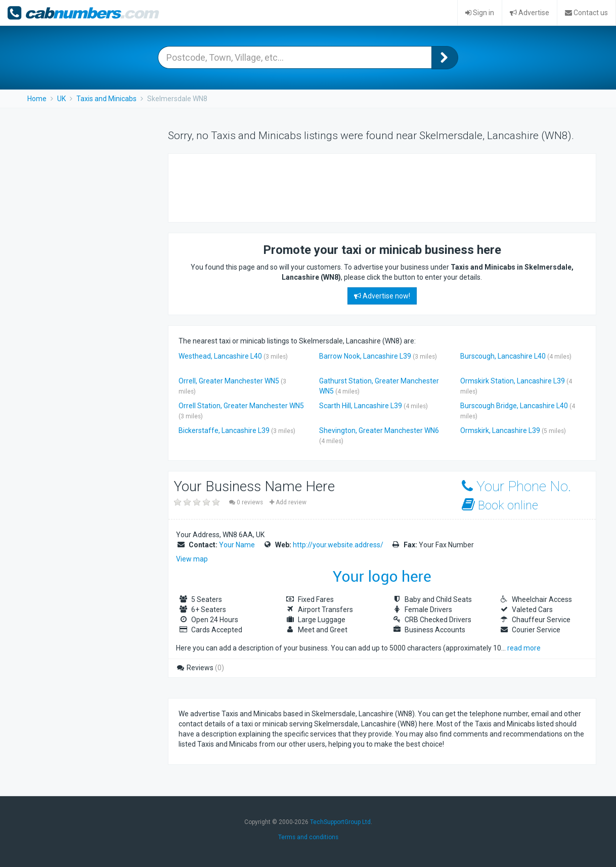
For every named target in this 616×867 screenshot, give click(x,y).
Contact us (586, 13)
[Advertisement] (363, 187)
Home (37, 99)
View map (192, 559)
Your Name (237, 545)
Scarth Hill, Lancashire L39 (361, 406)
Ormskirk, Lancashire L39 (500, 430)
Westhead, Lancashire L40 (220, 356)
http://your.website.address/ (338, 545)
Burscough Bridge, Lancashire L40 (514, 406)
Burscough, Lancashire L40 (503, 356)
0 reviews (247, 502)
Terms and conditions (308, 837)
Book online (500, 505)
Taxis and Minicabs (106, 99)
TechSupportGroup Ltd (340, 822)
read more (524, 648)
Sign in (480, 13)
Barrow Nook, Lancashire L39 (365, 356)
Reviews (200, 668)
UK (61, 99)
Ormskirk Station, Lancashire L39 (513, 381)
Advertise (530, 13)
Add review (288, 502)
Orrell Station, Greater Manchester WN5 (241, 406)
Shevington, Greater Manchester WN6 (379, 430)
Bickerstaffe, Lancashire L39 (224, 430)
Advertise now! (382, 296)
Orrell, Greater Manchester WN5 (229, 381)
